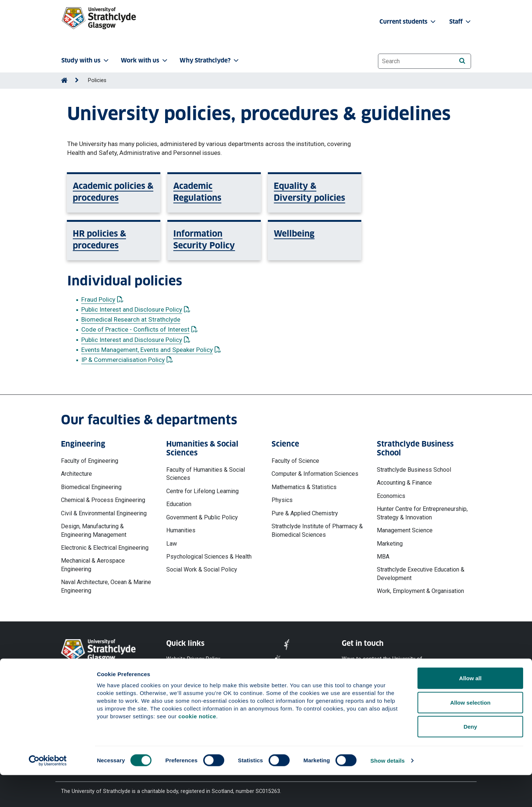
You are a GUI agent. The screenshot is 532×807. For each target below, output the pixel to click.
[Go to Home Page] (64, 80)
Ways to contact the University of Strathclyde (382, 662)
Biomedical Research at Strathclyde (131, 319)
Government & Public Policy (202, 517)
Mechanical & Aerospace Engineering (93, 565)
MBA (383, 557)
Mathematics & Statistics (304, 487)
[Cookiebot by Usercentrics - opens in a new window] (48, 793)
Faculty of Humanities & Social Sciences (206, 474)
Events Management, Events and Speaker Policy (151, 350)
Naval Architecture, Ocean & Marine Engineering (106, 586)
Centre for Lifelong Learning (202, 491)
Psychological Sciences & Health (209, 557)
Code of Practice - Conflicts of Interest (139, 329)
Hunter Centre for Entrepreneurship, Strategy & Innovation (422, 513)
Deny (470, 758)
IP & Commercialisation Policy (127, 360)
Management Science (405, 530)
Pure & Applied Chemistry (305, 513)
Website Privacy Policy (193, 659)
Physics (282, 500)
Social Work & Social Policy (202, 569)
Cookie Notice (183, 672)
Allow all (470, 710)
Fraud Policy (102, 299)
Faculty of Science (295, 461)
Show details (388, 792)
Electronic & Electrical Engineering (105, 548)
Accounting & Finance (404, 483)
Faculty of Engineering (90, 461)
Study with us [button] (86, 60)
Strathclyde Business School (414, 470)
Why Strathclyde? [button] (210, 60)
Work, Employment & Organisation (420, 591)
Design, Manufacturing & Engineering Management (94, 530)
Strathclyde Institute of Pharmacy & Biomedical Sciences (317, 530)
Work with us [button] (145, 60)
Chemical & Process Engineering (103, 500)
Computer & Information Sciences (315, 474)
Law (172, 544)
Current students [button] (408, 22)
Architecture (76, 474)
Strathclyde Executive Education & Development (421, 574)
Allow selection (470, 734)
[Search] (462, 61)
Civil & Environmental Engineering (104, 513)
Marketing (390, 544)
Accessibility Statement (195, 686)
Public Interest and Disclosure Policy (136, 309)
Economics (391, 496)
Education (179, 504)
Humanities (181, 530)
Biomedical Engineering (91, 487)
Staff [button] (461, 22)
